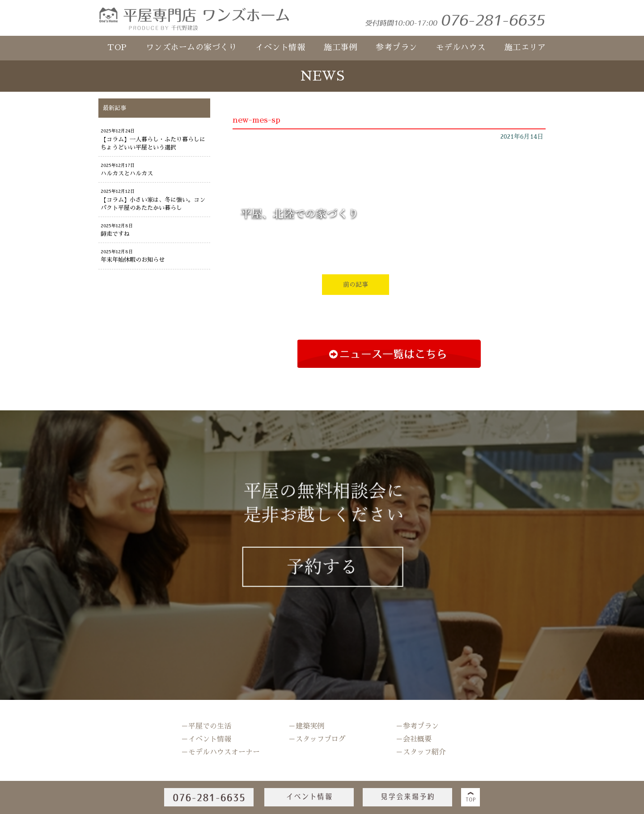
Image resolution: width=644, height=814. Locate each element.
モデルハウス (461, 47)
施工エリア (525, 47)
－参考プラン (417, 726)
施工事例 (340, 47)
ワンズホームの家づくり (191, 47)
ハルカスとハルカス (127, 173)
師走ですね (115, 234)
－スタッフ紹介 (421, 752)
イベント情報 (280, 47)
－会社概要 (414, 739)
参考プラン (396, 47)
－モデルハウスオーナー (220, 752)
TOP (117, 47)
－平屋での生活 (206, 726)
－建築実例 (306, 726)
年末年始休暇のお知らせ (133, 260)
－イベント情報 (206, 739)
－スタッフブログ (317, 739)
